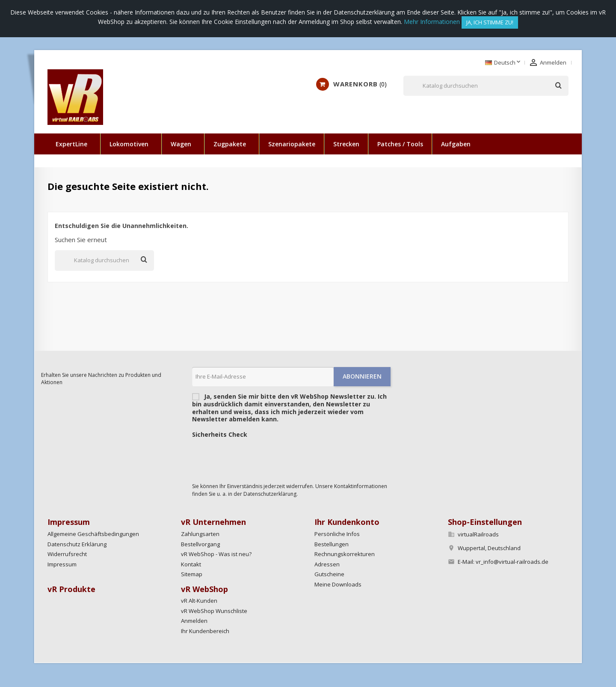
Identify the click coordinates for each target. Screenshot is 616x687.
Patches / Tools (400, 144)
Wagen (181, 144)
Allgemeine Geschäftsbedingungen (93, 534)
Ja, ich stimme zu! (490, 22)
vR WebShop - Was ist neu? (216, 554)
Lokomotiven (129, 144)
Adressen (327, 564)
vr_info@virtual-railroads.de (512, 562)
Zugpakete (230, 144)
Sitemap (192, 574)
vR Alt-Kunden (199, 601)
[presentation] (257, 458)
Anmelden (194, 621)
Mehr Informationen (432, 22)
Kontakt (191, 564)
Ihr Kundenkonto (347, 522)
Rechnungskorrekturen (345, 554)
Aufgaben (456, 144)
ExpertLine (71, 144)
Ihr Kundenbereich (205, 631)
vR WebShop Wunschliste (214, 611)
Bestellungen (332, 544)
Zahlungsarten (200, 534)
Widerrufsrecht (67, 554)
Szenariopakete (292, 144)
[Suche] (486, 86)
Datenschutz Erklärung (77, 544)
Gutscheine (329, 574)
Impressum (62, 564)
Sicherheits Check (220, 435)
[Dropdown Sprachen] (503, 63)
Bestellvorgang (200, 544)
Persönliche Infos (337, 534)
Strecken (346, 144)
